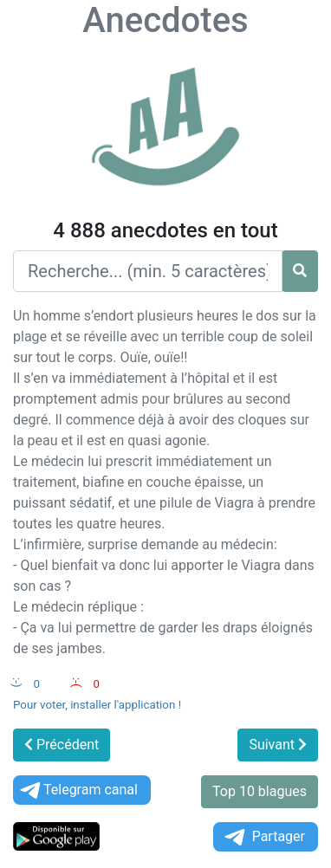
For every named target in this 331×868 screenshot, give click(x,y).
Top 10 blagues (260, 791)
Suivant (278, 745)
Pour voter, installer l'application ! (97, 705)
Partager (263, 837)
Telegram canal (78, 790)
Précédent (62, 745)
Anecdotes (165, 20)
